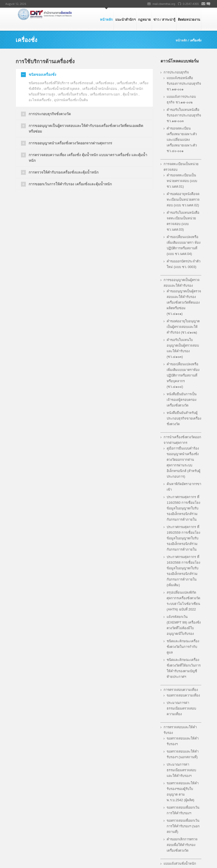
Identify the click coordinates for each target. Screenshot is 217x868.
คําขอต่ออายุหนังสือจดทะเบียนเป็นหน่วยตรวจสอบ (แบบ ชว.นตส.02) (183, 200)
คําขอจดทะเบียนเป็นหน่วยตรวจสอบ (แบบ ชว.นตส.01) (182, 181)
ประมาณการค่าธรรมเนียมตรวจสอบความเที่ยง (181, 708)
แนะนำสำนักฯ (125, 19)
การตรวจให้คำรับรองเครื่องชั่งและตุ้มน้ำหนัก (64, 172)
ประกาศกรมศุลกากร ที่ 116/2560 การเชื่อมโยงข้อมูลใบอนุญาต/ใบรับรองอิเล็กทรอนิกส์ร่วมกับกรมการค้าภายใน (183, 508)
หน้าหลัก (106, 19)
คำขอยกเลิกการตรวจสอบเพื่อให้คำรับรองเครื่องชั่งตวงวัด (182, 845)
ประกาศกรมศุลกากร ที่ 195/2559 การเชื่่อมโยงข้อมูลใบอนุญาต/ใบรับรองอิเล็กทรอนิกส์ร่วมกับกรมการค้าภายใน (183, 538)
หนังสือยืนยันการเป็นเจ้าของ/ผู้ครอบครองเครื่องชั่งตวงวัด (182, 400)
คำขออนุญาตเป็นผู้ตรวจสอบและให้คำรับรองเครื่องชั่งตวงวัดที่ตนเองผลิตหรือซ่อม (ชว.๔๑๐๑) (184, 302)
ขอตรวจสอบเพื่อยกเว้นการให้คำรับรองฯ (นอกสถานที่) (183, 826)
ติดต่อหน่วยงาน (189, 19)
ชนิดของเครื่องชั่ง (42, 74)
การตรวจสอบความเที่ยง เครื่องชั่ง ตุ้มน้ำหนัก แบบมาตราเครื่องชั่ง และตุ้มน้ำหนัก (88, 158)
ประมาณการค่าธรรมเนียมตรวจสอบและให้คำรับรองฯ (181, 770)
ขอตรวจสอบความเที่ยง (183, 695)
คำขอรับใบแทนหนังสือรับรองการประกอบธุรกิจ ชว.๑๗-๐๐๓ (184, 115)
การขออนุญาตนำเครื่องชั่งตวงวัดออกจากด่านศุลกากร (70, 143)
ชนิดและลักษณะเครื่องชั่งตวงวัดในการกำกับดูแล (183, 647)
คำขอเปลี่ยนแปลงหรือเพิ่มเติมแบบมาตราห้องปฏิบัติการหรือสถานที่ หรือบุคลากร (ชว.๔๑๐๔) (183, 375)
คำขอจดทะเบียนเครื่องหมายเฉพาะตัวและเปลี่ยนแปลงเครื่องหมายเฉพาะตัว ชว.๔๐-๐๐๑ (182, 140)
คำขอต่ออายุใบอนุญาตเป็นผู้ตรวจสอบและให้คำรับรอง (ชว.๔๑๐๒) (183, 327)
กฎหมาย (144, 19)
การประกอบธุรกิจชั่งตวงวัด (50, 114)
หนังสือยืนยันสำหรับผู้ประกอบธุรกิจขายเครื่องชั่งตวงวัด (184, 418)
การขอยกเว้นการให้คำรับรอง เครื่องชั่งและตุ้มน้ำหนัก (70, 184)
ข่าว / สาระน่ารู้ (164, 19)
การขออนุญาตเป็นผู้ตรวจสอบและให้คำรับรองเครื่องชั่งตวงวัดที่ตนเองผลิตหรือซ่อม (86, 128)
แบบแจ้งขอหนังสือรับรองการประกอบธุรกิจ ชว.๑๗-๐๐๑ (184, 84)
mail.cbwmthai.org (164, 4)
